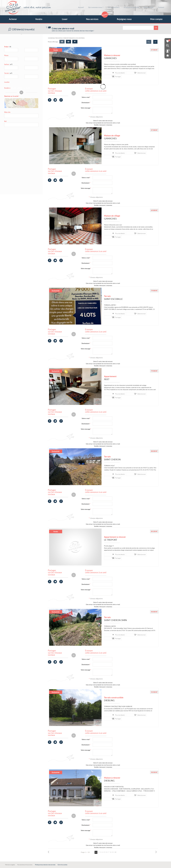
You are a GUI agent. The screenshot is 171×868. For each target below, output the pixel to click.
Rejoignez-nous (124, 19)
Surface (8, 64)
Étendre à (7, 88)
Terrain (8, 73)
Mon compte (156, 19)
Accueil (85, 7)
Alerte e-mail (150, 7)
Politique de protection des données (45, 865)
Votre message (85, 108)
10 (115, 852)
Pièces (6, 55)
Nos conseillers (116, 7)
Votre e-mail (86, 97)
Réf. (6, 122)
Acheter (13, 19)
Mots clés (7, 113)
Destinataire (85, 103)
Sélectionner (128, 73)
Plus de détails (113, 73)
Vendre (39, 19)
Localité (7, 82)
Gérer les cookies (62, 865)
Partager (141, 73)
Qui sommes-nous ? (99, 7)
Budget (6, 47)
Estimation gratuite (134, 7)
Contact (162, 7)
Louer (65, 19)
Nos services (96, 18)
